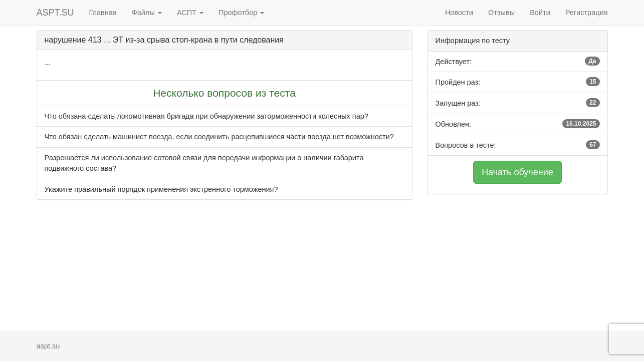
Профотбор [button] (241, 13)
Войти (540, 13)
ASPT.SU (55, 13)
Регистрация (587, 13)
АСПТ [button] (190, 13)
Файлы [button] (147, 13)
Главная (103, 13)
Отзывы (501, 13)
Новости (459, 13)
